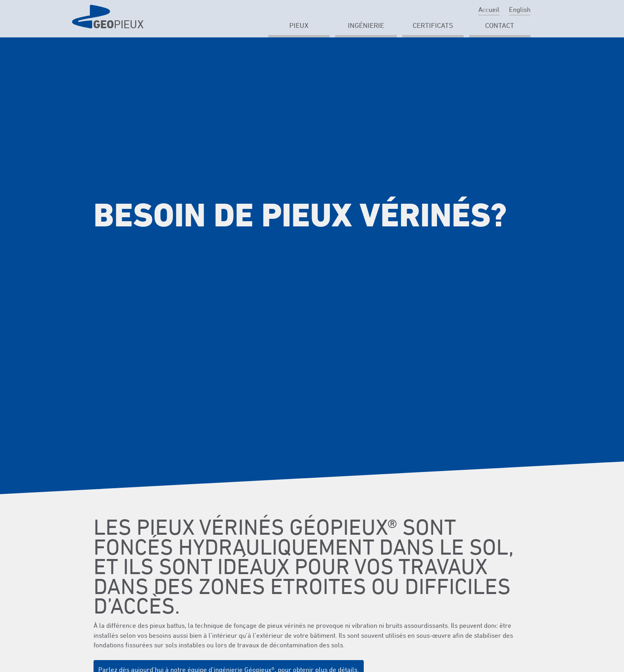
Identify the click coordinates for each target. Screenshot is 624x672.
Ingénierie (366, 25)
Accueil (489, 10)
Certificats (433, 25)
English (520, 10)
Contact (500, 25)
